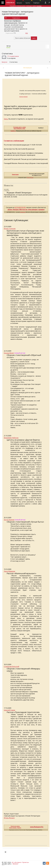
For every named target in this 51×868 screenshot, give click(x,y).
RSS (27, 33)
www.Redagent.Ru (37, 827)
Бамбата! (13, 131)
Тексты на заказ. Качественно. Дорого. (15, 827)
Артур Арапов (23, 97)
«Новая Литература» (22, 108)
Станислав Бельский (11, 667)
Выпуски (20, 2)
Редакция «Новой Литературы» (19, 193)
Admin (8, 48)
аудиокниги (23, 212)
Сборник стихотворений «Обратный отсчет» (24, 356)
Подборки (37, 2)
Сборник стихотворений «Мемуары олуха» (23, 670)
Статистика (7, 54)
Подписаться (16, 18)
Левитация (15, 174)
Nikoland (15, 864)
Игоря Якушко (30, 178)
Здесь (6, 119)
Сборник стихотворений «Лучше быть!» (25, 522)
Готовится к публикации (14, 141)
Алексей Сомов (9, 710)
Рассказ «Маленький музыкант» (21, 573)
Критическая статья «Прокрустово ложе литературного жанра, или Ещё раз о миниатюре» (25, 233)
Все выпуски (28, 68)
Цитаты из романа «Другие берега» (23, 440)
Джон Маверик (10, 571)
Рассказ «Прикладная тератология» (23, 712)
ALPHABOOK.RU (20, 207)
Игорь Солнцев (10, 229)
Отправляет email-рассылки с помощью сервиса (26, 6)
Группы (29, 2)
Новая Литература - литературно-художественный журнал (18, 13)
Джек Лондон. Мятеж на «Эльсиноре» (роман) (26, 210)
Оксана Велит (9, 353)
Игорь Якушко (9, 818)
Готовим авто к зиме (20, 127)
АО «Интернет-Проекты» (20, 862)
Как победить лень (20, 129)
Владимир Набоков (11, 438)
